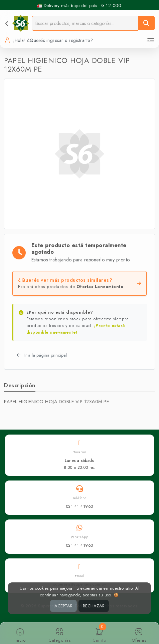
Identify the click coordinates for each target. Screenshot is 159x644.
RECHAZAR (94, 606)
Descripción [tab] (20, 385)
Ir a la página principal (42, 355)
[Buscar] (146, 23)
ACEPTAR (63, 606)
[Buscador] (85, 23)
